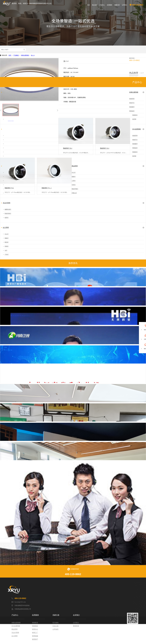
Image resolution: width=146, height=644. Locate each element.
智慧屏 (134, 119)
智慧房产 (35, 639)
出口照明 (6, 228)
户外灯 (7, 254)
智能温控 (132, 111)
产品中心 (102, 5)
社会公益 (55, 626)
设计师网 (136, 640)
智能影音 (135, 115)
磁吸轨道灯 (8, 209)
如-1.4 (33, 55)
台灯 (6, 250)
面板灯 (74, 177)
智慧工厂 (35, 633)
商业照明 (75, 166)
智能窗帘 (132, 107)
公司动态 (55, 629)
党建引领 (117, 5)
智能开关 (132, 103)
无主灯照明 (7, 203)
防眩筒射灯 (8, 214)
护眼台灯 (74, 193)
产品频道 (16, 55)
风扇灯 (7, 246)
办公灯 (74, 173)
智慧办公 (35, 629)
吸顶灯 (7, 242)
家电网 (128, 640)
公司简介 (124, 5)
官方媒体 (55, 623)
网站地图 (126, 633)
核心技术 (95, 5)
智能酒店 (35, 626)
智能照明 (132, 99)
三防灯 (74, 181)
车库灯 (74, 185)
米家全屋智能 (25, 55)
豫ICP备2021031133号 (105, 633)
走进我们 (76, 615)
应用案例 (110, 5)
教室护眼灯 (75, 189)
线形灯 (7, 218)
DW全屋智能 (137, 129)
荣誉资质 (76, 626)
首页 (89, 5)
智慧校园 (35, 636)
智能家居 (35, 623)
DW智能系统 (117, 633)
